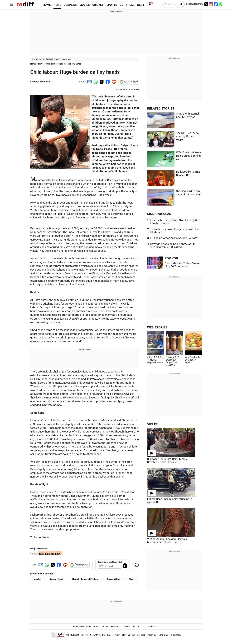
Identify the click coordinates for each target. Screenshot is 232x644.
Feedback (142, 635)
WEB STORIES (157, 327)
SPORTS (112, 5)
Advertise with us (93, 635)
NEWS (57, 5)
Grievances (176, 635)
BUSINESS (70, 5)
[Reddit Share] (113, 82)
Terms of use (163, 635)
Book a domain (101, 626)
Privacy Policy (120, 635)
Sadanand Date (114, 579)
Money (127, 626)
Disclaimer (107, 635)
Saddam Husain (57, 579)
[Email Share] (89, 82)
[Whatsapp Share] (95, 82)
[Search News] (180, 4)
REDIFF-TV (144, 5)
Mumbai (37, 579)
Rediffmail (116, 626)
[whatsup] (221, 4)
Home (33, 64)
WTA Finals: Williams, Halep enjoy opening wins (189, 156)
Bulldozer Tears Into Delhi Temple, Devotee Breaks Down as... (168, 461)
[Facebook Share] (107, 82)
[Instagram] (211, 4)
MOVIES (85, 5)
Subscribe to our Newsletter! (110, 562)
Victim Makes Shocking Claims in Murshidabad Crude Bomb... (167, 541)
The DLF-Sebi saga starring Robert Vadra (187, 136)
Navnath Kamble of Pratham (85, 579)
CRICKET (98, 5)
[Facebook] (216, 4)
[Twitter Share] (101, 82)
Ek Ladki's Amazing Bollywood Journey (174, 238)
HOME (47, 5)
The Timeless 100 (151, 626)
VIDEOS (153, 424)
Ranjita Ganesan (42, 82)
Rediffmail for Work (82, 626)
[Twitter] (206, 4)
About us (152, 635)
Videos (136, 626)
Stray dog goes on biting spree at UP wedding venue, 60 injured (173, 246)
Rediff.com (78, 635)
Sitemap (132, 635)
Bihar (131, 579)
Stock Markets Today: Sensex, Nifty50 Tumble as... (183, 265)
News (41, 64)
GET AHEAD (127, 5)
